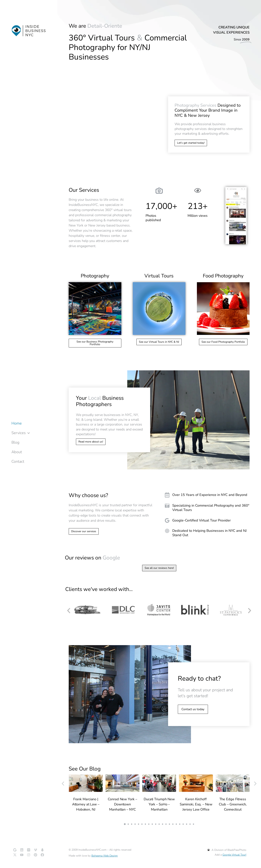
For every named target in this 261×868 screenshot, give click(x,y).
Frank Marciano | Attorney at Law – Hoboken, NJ (86, 804)
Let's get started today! (191, 143)
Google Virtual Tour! (234, 855)
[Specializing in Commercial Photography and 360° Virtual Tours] (207, 508)
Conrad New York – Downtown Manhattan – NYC (122, 804)
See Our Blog (85, 769)
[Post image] (86, 783)
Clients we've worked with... (99, 589)
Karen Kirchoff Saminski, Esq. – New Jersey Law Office (196, 804)
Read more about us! (91, 442)
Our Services (84, 190)
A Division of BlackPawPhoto (227, 850)
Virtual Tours (159, 276)
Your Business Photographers (100, 401)
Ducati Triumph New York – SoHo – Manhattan (159, 804)
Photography (95, 276)
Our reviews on (92, 558)
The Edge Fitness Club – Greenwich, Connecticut (233, 804)
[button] (69, 611)
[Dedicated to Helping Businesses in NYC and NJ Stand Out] (207, 533)
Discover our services (84, 531)
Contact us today (193, 709)
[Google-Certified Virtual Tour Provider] (207, 520)
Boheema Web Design (105, 856)
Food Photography (223, 276)
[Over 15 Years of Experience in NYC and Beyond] (207, 495)
